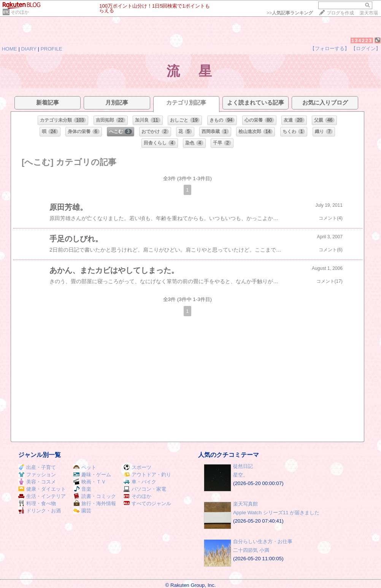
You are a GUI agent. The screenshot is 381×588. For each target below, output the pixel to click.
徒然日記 (243, 466)
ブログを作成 (340, 13)
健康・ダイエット (42, 489)
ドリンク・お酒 (40, 511)
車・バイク (140, 482)
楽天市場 (369, 13)
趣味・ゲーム (92, 475)
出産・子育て (37, 467)
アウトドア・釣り (147, 475)
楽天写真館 (245, 504)
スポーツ (137, 467)
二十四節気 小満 (251, 550)
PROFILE (52, 49)
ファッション (37, 475)
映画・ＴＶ (90, 482)
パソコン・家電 (145, 489)
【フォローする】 (330, 48)
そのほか (20, 12)
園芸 (82, 511)
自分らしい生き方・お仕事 (263, 541)
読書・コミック (95, 496)
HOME (10, 49)
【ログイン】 (366, 48)
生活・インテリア (42, 496)
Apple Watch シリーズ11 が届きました (276, 513)
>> (290, 13)
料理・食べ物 (37, 503)
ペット (85, 467)
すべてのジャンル (147, 503)
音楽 (82, 489)
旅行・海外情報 (95, 503)
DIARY (29, 49)
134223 (362, 40)
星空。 (241, 475)
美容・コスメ (37, 482)
